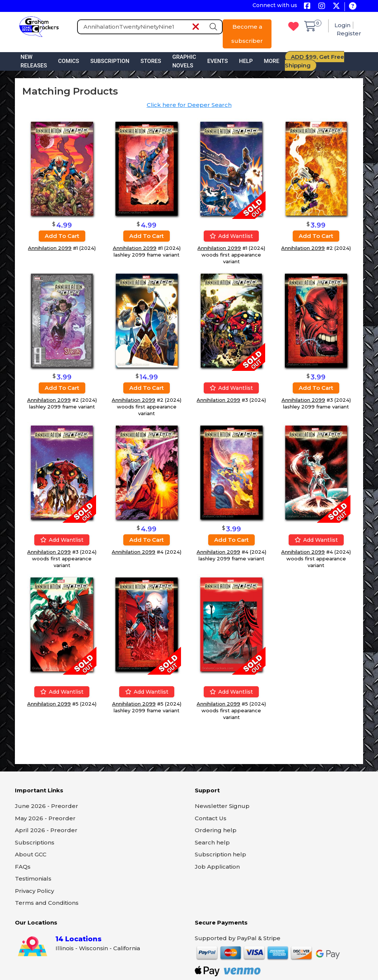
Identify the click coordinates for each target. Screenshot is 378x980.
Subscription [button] (110, 61)
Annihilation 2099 (50, 248)
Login (342, 25)
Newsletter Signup (222, 806)
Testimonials (33, 879)
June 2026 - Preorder (47, 806)
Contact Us (211, 818)
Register (349, 33)
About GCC (31, 854)
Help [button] (246, 61)
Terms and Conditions (47, 903)
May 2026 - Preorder (45, 818)
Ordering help (216, 830)
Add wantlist (231, 236)
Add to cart (62, 236)
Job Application (217, 867)
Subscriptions (35, 842)
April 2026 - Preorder (46, 830)
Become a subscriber (247, 34)
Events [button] (218, 61)
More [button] (272, 61)
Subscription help (220, 854)
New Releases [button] (34, 61)
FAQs (23, 867)
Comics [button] (69, 61)
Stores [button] (151, 61)
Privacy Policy (34, 891)
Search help (212, 842)
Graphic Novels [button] (184, 61)
